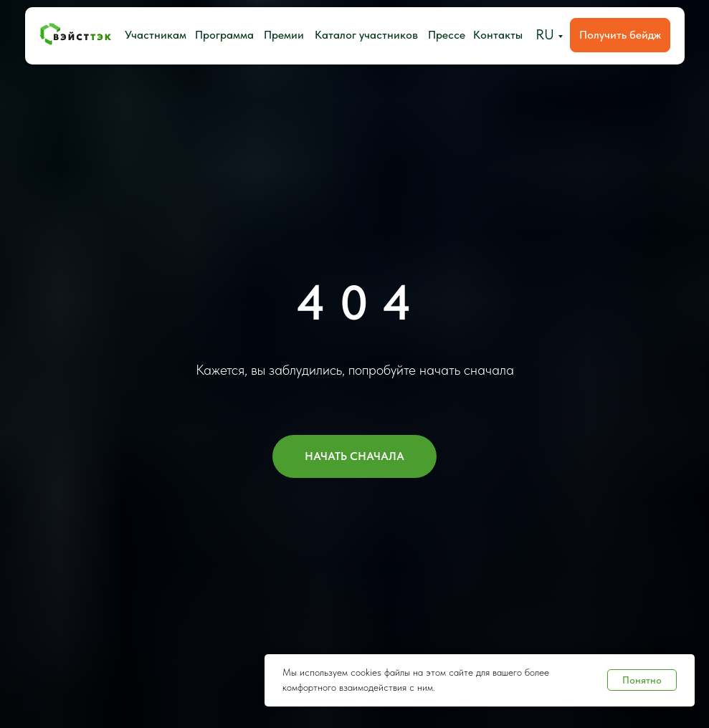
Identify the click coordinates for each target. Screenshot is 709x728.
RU (545, 34)
